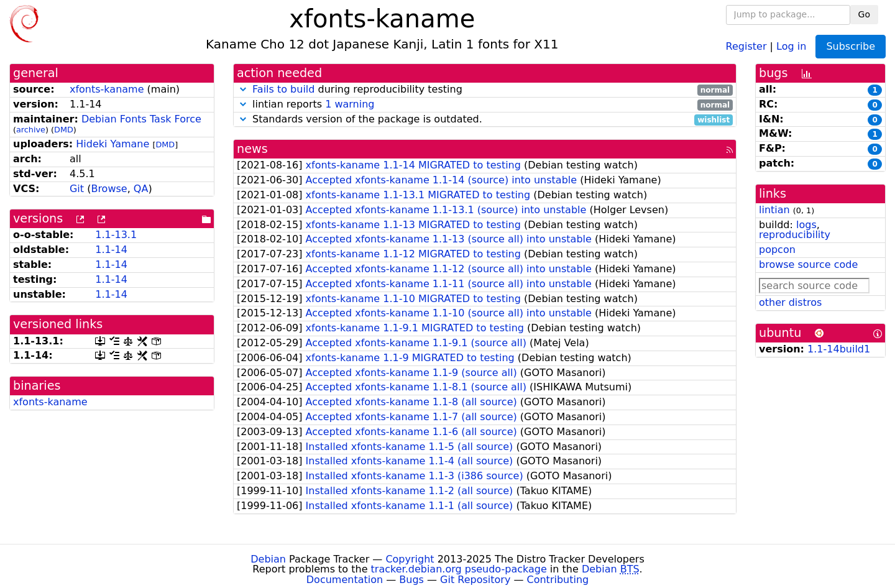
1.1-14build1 (839, 349)
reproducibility (795, 235)
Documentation (345, 580)
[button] (243, 89)
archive (31, 130)
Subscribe (851, 46)
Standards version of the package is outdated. (485, 120)
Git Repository (475, 580)
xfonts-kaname (107, 89)
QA (141, 189)
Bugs (411, 580)
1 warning (350, 104)
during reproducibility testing (485, 90)
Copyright (410, 559)
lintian (774, 210)
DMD (64, 130)
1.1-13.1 (116, 235)
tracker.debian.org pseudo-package (459, 569)
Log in (791, 46)
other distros (790, 302)
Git (77, 189)
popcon (777, 250)
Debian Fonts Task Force (141, 119)
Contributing (558, 580)
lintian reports (485, 105)
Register (746, 46)
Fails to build (283, 89)
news (252, 149)
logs (806, 225)
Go (864, 14)
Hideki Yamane (112, 144)
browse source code (808, 264)
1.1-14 (111, 250)
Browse (109, 189)
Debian (268, 559)
